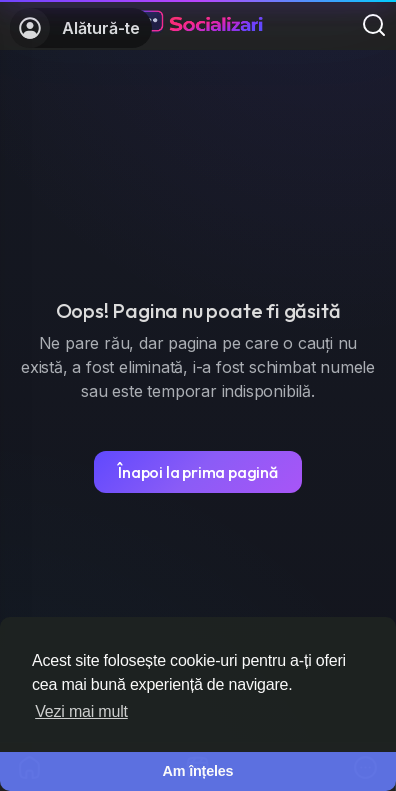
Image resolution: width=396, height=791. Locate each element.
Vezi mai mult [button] (81, 711)
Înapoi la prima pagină (198, 472)
